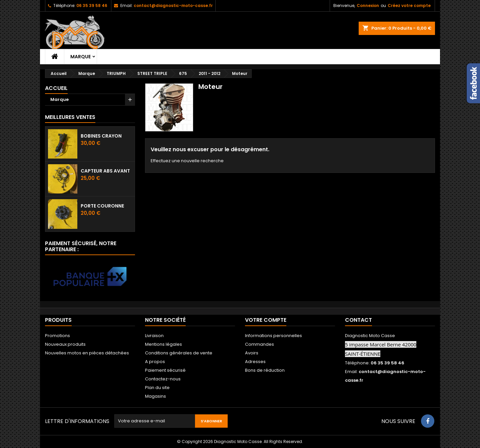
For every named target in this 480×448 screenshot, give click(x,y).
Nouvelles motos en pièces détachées (87, 353)
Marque (80, 57)
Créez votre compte (409, 5)
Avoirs (252, 353)
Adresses (255, 362)
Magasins (155, 396)
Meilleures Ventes (70, 117)
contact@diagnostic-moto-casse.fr (173, 5)
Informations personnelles (273, 336)
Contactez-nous (163, 379)
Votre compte (266, 320)
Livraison (154, 336)
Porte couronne (102, 206)
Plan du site (157, 388)
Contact (358, 320)
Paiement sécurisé (165, 370)
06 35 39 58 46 (92, 5)
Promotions (57, 336)
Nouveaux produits (65, 344)
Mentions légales (163, 344)
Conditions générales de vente (179, 353)
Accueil (56, 88)
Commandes (259, 344)
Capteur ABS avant (105, 171)
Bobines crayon (101, 136)
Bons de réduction (265, 370)
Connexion (368, 5)
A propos (155, 362)
